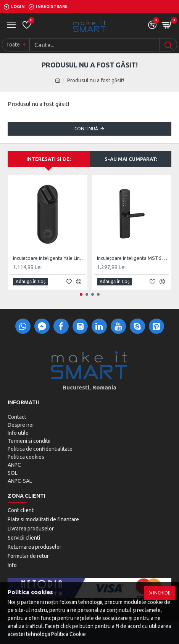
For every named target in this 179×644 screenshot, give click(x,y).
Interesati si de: (48, 159)
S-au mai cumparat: (131, 159)
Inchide (162, 593)
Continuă (86, 129)
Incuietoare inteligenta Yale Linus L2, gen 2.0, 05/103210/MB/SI (49, 258)
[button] (81, 294)
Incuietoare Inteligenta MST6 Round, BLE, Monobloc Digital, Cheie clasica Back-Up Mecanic (133, 258)
